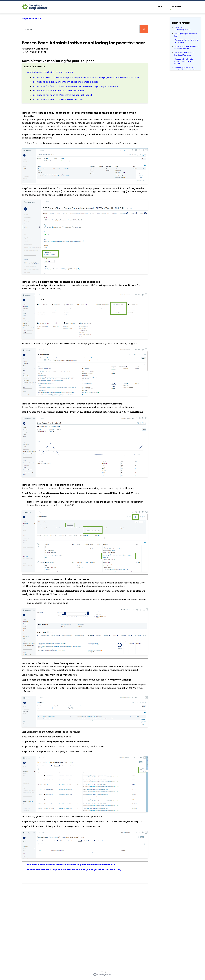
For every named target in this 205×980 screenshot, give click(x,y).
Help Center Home (32, 18)
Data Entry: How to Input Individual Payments (184, 54)
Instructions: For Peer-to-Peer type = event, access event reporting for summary (75, 86)
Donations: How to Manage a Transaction (186, 41)
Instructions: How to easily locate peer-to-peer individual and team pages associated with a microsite (86, 78)
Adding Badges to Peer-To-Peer (186, 35)
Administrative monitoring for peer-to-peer (50, 72)
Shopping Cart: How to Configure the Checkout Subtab (184, 61)
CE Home (177, 7)
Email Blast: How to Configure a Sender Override (186, 47)
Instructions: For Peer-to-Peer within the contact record (62, 95)
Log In (160, 7)
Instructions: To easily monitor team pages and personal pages (65, 82)
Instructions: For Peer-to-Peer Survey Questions (58, 99)
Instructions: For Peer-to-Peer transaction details (59, 91)
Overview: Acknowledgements (182, 28)
